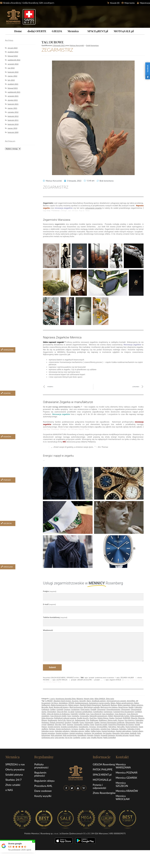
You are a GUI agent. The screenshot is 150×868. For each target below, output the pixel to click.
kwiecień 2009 (13, 132)
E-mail (49, 604)
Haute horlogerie (132, 727)
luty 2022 (11, 80)
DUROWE (127, 718)
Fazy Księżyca (130, 720)
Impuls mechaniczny (63, 729)
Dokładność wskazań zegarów (65, 718)
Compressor (108, 712)
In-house (75, 729)
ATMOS (71, 703)
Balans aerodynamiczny (125, 703)
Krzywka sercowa (122, 735)
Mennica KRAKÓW (127, 791)
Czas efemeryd (96, 714)
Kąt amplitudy (97, 733)
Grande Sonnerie (54, 727)
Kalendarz (123, 729)
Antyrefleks (131, 701)
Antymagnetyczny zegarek (116, 701)
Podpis (50, 591)
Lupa (88, 737)
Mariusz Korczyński (77, 45)
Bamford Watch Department (91, 705)
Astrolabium (63, 703)
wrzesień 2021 (13, 96)
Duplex (112, 718)
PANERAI (46, 680)
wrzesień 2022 (13, 64)
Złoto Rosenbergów (104, 793)
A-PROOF (49, 701)
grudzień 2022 (13, 52)
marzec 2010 (12, 128)
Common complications (84, 712)
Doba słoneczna (47, 718)
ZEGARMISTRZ (57, 50)
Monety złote (89, 699)
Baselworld (106, 705)
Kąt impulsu (107, 733)
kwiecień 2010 (13, 124)
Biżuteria (80, 699)
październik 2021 (14, 92)
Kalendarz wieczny (77, 731)
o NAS (9, 790)
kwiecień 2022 (13, 72)
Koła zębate (125, 733)
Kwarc (137, 735)
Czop (69, 716)
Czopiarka (75, 716)
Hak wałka (121, 727)
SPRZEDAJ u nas (15, 764)
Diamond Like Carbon (122, 716)
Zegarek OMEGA (115, 680)
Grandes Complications (69, 727)
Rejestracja (145, 3)
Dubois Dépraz (103, 718)
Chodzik (93, 709)
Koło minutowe (56, 735)
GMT (64, 724)
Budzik (131, 707)
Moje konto (129, 3)
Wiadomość (48, 630)
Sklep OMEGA (100, 699)
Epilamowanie (80, 720)
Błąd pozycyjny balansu (109, 707)
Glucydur (58, 724)
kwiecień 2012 (13, 116)
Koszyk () (115, 3)
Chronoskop (51, 712)
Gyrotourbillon (102, 727)
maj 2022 (11, 68)
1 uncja (52, 699)
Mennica (73, 31)
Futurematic (89, 722)
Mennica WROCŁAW (123, 797)
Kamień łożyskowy (108, 731)
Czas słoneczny (120, 714)
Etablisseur (103, 720)
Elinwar (44, 720)
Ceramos (67, 709)
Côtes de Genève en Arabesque (58, 714)
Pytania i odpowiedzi (99, 786)
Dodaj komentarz (92, 45)
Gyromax (93, 727)
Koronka (90, 735)
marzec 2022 (12, 76)
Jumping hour (105, 729)
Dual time (93, 718)
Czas (88, 714)
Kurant (132, 735)
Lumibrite (77, 737)
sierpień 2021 (13, 100)
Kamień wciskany (62, 733)
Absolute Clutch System (62, 701)
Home (18, 31)
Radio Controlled (109, 737)
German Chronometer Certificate (112, 722)
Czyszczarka (84, 716)
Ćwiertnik (74, 714)
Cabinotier (138, 707)
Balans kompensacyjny (59, 705)
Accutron (75, 701)
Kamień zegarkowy (76, 733)
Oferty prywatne (15, 769)
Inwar (88, 729)
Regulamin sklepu (44, 781)
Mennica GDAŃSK (126, 778)
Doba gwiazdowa (137, 716)
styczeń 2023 (13, 48)
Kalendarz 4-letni (134, 729)
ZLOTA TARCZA (62, 680)
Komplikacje (82, 735)
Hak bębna (112, 727)
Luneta (83, 737)
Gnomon (70, 724)
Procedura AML (43, 786)
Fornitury (68, 722)
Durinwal (119, 718)
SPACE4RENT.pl (98, 31)
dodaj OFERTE (37, 31)
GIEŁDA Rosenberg (104, 764)
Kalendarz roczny (48, 731)
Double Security (83, 718)
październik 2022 (14, 60)
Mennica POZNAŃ (127, 772)
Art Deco (55, 703)
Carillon (53, 709)
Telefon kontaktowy (55, 617)
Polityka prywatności (41, 766)
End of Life (62, 720)
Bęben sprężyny (137, 705)
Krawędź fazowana (108, 735)
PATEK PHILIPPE (103, 769)
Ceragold (60, 709)
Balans (113, 703)
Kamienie (88, 733)
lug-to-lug (69, 737)
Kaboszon (115, 729)
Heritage (52, 729)
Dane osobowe (43, 791)
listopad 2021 (13, 88)
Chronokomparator (113, 709)
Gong (92, 724)
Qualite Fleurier (97, 737)
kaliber (87, 731)
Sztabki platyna (14, 775)
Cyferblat (82, 714)
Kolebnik (133, 733)
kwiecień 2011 (13, 120)
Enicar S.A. (70, 720)
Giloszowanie (130, 722)
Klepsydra (116, 733)
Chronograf (101, 709)
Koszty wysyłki (43, 796)
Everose (121, 720)
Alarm (89, 701)
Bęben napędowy (124, 705)
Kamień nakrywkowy (124, 731)
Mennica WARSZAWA (123, 766)
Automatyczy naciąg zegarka (99, 703)
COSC (44, 714)
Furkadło (76, 722)
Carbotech (45, 709)
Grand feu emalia (101, 724)
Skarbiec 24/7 (14, 780)
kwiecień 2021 (13, 104)
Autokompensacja (82, 703)
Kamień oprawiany (48, 733)
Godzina (86, 724)
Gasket (97, 722)
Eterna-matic (112, 720)
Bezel (51, 707)
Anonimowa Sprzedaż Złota (66, 699)
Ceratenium (75, 709)
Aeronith (82, 701)
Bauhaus (114, 705)
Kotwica (97, 735)
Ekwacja (141, 718)
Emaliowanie (52, 720)
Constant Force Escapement (124, 712)
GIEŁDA (57, 31)
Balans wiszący (74, 705)
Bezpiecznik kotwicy (61, 707)
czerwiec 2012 (13, 112)
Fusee (82, 722)
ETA (88, 720)
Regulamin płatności (40, 774)
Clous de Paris (62, 712)
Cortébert (138, 712)
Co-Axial (71, 712)
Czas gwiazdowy (108, 714)
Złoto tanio (110, 699)
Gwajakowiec (84, 727)
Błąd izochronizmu (76, 707)
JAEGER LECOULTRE (85, 680)
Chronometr (125, 709)
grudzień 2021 (13, 84)
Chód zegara (85, 709)
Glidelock (51, 724)
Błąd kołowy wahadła (92, 707)
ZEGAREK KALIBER (127, 678)
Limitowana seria (48, 737)
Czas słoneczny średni (58, 716)
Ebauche (134, 718)
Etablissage (94, 720)
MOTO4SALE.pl (124, 31)
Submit (52, 667)
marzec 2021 (12, 108)
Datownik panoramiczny (98, 716)
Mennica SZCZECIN (122, 784)
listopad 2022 (13, 56)
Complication (98, 712)
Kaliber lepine (96, 731)
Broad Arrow (123, 707)
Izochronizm (95, 729)
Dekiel (110, 716)
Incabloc (82, 729)
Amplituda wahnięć (99, 701)
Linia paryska (60, 737)
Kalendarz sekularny (62, 731)
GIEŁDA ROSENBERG (58, 678)
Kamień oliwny (138, 731)
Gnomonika (78, 724)
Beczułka (45, 707)
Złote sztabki (13, 785)
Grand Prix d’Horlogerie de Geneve (121, 724)
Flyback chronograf (57, 722)
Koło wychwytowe (70, 735)
